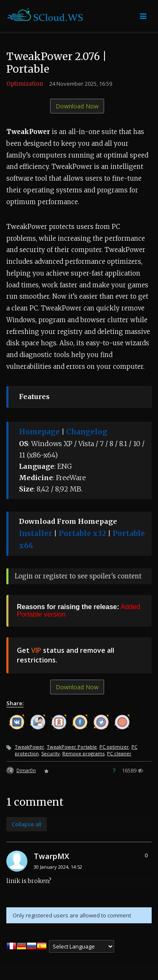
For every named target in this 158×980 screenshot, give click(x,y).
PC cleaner (119, 753)
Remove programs (83, 753)
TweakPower (29, 747)
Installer (36, 533)
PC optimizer (114, 747)
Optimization (25, 84)
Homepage (39, 432)
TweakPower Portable (72, 747)
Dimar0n (26, 770)
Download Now (77, 106)
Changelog (87, 432)
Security (51, 753)
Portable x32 (82, 533)
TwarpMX (51, 856)
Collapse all (27, 824)
